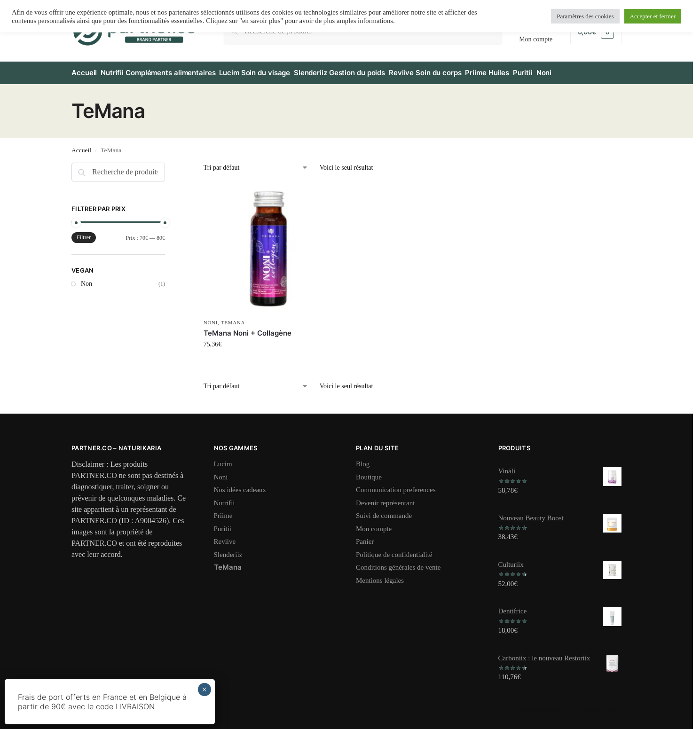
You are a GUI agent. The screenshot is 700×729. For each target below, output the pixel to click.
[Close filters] (168, 165)
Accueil (81, 146)
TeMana (233, 319)
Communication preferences (396, 486)
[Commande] (256, 164)
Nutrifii (224, 499)
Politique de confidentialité (394, 550)
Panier (365, 538)
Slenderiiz (228, 550)
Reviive (225, 538)
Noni (211, 319)
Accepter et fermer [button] (653, 16)
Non (87, 280)
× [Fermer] (204, 690)
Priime (223, 512)
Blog (363, 460)
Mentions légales (380, 576)
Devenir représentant (385, 499)
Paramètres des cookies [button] (585, 16)
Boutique (369, 473)
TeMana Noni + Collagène (248, 329)
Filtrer (84, 234)
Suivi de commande (384, 512)
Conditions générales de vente (398, 564)
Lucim (223, 460)
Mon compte (374, 525)
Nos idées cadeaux (240, 486)
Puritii (223, 525)
